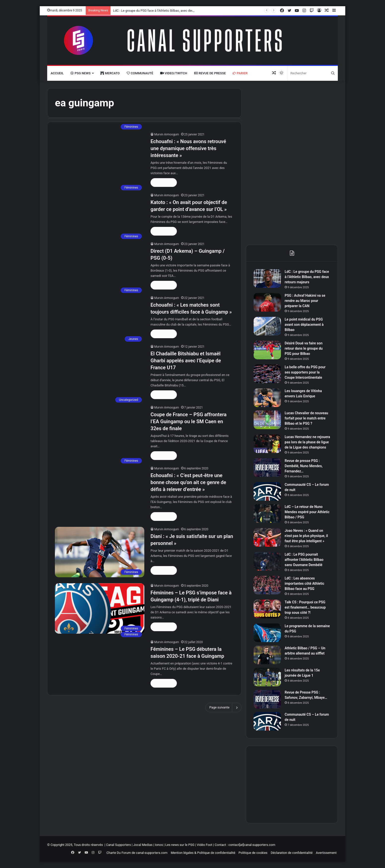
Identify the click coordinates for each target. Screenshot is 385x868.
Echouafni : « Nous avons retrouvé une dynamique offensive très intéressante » (188, 148)
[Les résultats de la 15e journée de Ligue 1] (267, 677)
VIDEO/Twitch (174, 73)
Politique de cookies (253, 853)
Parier (240, 73)
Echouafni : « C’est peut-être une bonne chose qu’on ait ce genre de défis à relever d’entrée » (188, 482)
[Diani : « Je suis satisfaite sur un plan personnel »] (100, 552)
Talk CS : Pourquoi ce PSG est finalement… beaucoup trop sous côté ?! (305, 607)
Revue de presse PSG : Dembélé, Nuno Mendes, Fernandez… (304, 466)
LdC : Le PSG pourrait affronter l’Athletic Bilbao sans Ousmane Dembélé (304, 560)
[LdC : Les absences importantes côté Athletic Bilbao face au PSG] (267, 585)
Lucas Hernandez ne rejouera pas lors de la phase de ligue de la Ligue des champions (307, 442)
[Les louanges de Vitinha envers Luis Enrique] (267, 398)
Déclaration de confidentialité (292, 853)
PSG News (80, 73)
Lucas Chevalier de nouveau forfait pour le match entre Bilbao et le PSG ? (306, 418)
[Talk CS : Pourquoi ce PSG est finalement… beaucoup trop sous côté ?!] (267, 609)
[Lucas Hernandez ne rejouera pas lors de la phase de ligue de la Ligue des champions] (267, 444)
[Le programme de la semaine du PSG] (267, 633)
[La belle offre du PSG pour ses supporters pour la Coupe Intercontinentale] (267, 374)
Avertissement (326, 853)
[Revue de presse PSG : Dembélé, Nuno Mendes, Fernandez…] (267, 468)
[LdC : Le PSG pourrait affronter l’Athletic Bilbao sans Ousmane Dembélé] (267, 561)
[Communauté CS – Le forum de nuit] (267, 491)
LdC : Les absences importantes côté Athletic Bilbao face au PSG (304, 583)
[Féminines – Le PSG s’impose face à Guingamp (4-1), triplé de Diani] (100, 608)
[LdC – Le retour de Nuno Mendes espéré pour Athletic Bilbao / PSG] (267, 514)
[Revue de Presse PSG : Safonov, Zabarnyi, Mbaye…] (267, 699)
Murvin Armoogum (167, 134)
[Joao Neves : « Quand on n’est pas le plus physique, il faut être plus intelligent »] (267, 537)
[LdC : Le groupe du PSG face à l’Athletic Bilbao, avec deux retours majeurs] (267, 278)
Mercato (110, 73)
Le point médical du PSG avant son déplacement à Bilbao (304, 325)
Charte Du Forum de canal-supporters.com (137, 853)
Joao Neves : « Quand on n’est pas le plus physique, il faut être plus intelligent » (306, 536)
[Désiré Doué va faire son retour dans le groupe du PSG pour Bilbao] (267, 350)
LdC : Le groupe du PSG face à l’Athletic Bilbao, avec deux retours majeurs (166, 11)
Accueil (57, 73)
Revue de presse (210, 73)
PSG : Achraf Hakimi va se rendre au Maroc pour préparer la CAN (305, 301)
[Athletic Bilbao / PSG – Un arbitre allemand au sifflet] (267, 655)
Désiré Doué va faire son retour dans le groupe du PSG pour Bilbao (304, 348)
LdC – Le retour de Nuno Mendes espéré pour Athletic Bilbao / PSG (307, 512)
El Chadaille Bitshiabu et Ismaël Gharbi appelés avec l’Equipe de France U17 (186, 361)
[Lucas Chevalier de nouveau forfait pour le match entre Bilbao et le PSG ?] (267, 420)
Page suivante (223, 707)
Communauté (140, 73)
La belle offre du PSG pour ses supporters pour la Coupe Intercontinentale (305, 372)
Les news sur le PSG (180, 845)
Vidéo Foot (204, 845)
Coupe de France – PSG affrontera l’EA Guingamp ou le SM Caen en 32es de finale (189, 421)
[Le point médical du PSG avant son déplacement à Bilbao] (267, 326)
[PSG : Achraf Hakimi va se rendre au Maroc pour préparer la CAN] (267, 302)
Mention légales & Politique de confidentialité (203, 853)
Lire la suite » (164, 183)
